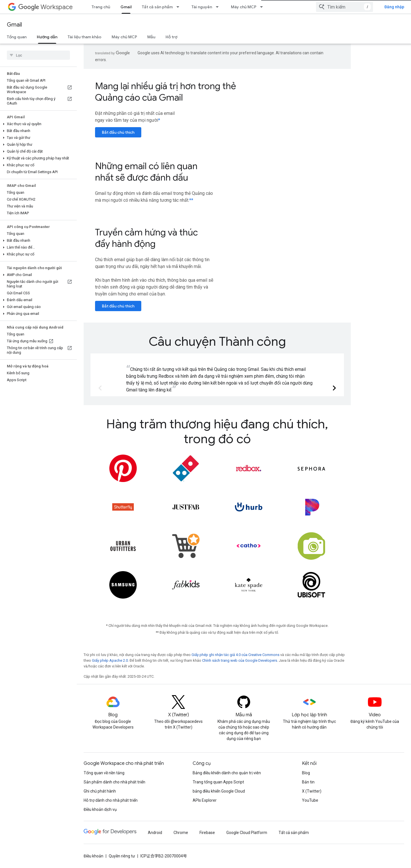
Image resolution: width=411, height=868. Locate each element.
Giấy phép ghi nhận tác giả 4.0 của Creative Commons (235, 655)
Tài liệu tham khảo (84, 37)
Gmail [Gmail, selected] (126, 7)
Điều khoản (93, 856)
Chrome (181, 833)
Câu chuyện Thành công (217, 341)
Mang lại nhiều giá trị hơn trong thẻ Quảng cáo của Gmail (166, 92)
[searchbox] (38, 55)
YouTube (310, 800)
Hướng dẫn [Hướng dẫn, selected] (47, 37)
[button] (37, 124)
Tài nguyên (202, 7)
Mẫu (151, 37)
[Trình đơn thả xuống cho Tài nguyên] (219, 7)
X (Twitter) (312, 791)
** (191, 200)
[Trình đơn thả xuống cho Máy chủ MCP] (263, 7)
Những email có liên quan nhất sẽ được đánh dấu (146, 172)
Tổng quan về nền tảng (104, 773)
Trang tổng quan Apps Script (218, 782)
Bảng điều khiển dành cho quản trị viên (227, 773)
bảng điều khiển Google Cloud (219, 791)
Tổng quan (17, 37)
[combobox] (344, 7)
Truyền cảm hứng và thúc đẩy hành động (146, 238)
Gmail (14, 25)
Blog (306, 773)
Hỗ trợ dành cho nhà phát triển (111, 800)
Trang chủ (101, 7)
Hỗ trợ (171, 37)
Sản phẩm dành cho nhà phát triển (114, 782)
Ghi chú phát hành (100, 791)
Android (155, 833)
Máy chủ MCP (244, 7)
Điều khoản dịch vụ (100, 809)
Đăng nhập (394, 7)
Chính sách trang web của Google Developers (240, 660)
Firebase (207, 833)
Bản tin (308, 782)
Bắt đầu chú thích (118, 132)
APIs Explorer (205, 800)
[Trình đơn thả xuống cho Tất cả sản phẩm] (180, 7)
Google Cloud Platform (247, 833)
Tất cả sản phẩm (157, 7)
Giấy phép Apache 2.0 (110, 660)
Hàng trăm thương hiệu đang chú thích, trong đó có (217, 431)
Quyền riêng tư (122, 856)
